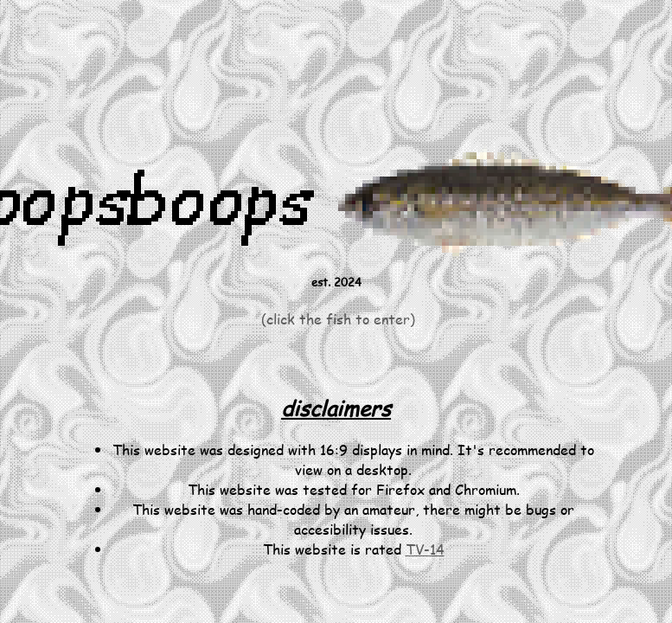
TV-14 (425, 549)
